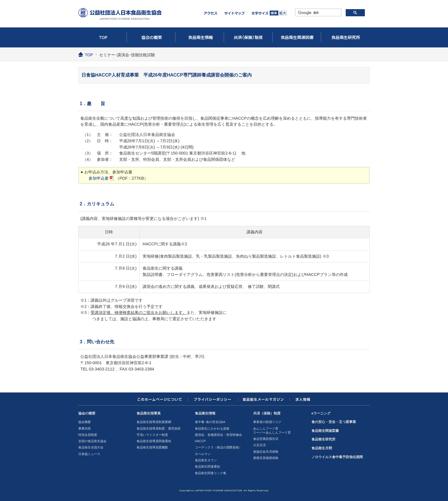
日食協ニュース (89, 454)
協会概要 (85, 422)
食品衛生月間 (322, 448)
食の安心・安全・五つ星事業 (334, 422)
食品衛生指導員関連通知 (154, 441)
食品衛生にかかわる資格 (212, 428)
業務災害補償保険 (266, 458)
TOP (103, 37)
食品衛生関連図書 (297, 37)
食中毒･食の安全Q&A (210, 422)
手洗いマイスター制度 (152, 435)
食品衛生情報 (200, 37)
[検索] (318, 13)
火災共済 (259, 445)
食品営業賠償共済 (266, 439)
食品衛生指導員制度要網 (154, 422)
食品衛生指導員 (149, 413)
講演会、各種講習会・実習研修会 (218, 435)
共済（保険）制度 (248, 37)
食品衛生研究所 (345, 37)
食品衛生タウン (206, 460)
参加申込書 (99, 178)
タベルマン (203, 454)
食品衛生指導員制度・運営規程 (159, 428)
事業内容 (85, 428)
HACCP (200, 441)
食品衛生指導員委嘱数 (152, 447)
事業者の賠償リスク (267, 422)
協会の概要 (151, 37)
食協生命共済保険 (266, 452)
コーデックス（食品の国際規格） (218, 447)
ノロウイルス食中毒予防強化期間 (337, 457)
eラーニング (321, 413)
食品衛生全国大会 (91, 447)
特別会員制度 (88, 435)
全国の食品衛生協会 (92, 441)
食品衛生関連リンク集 (211, 473)
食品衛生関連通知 (207, 466)
